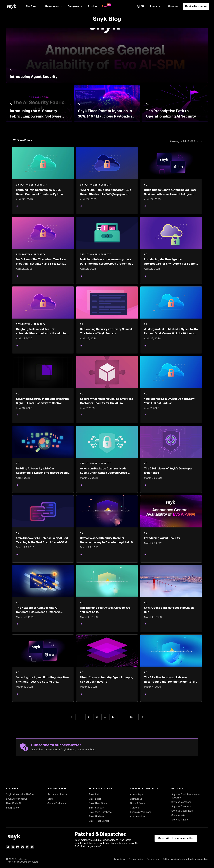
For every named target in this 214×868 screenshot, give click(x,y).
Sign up (173, 6)
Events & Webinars (140, 812)
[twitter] (8, 847)
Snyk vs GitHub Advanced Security (186, 796)
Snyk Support (97, 808)
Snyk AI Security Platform (21, 794)
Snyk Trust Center (99, 821)
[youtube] (13, 847)
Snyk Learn (95, 799)
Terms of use (153, 859)
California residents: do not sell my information (185, 859)
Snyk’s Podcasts (57, 803)
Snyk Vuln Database (100, 812)
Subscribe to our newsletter (176, 838)
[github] (23, 847)
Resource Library (57, 794)
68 (130, 716)
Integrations (13, 808)
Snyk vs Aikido (180, 820)
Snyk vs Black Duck (183, 811)
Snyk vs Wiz (178, 815)
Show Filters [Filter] (25, 140)
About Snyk (137, 794)
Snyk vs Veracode (181, 802)
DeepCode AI (14, 803)
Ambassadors (138, 816)
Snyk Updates (97, 816)
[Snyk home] (11, 6)
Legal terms (120, 859)
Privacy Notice (136, 859)
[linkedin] (18, 847)
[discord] (32, 847)
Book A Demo (138, 803)
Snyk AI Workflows (17, 799)
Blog (50, 799)
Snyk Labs (95, 794)
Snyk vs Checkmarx (183, 806)
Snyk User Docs (98, 803)
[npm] (27, 847)
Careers (134, 808)
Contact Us (136, 799)
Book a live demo (196, 6)
